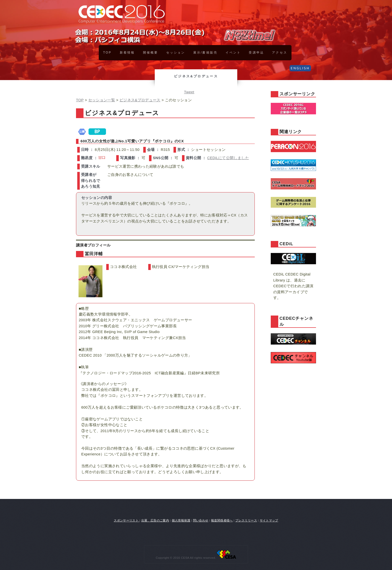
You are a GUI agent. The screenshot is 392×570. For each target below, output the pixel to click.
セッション (176, 53)
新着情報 (127, 53)
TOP (107, 53)
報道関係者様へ (222, 520)
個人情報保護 (181, 520)
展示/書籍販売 (205, 53)
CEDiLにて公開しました (228, 158)
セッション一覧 (102, 100)
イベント (233, 53)
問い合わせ (201, 520)
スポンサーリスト (127, 520)
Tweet (189, 92)
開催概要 (150, 53)
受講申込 (256, 53)
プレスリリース (246, 520)
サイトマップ (269, 520)
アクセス (279, 53)
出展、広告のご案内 (155, 520)
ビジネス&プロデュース (140, 100)
